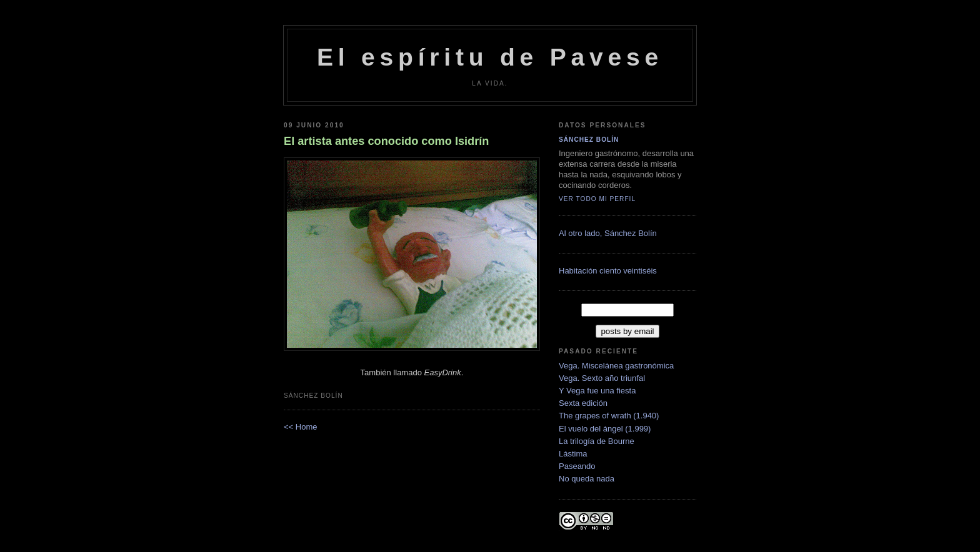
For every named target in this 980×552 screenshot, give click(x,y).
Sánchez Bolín (589, 140)
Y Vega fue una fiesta (597, 391)
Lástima (573, 454)
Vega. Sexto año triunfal (602, 378)
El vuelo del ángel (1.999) (605, 429)
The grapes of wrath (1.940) (609, 416)
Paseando (577, 466)
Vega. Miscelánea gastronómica (616, 366)
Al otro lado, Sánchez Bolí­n (608, 233)
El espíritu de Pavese (490, 57)
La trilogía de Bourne (597, 441)
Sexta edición (583, 403)
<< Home (300, 427)
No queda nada (587, 479)
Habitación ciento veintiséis (608, 271)
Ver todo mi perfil (597, 199)
